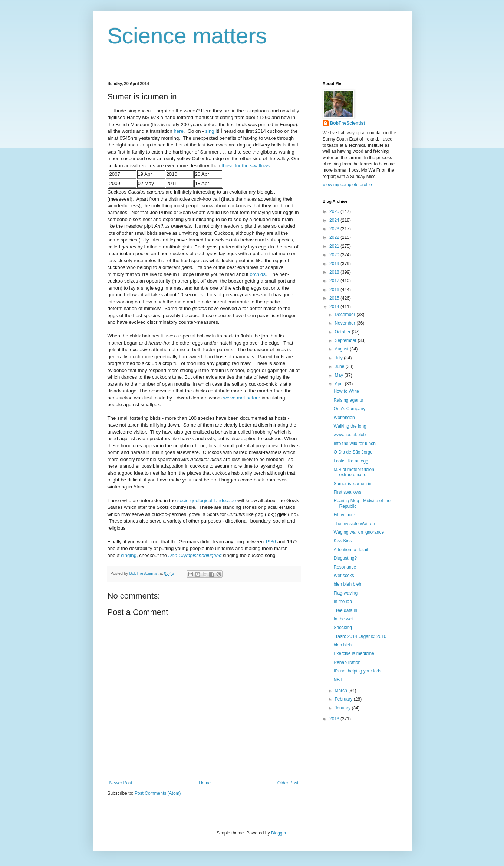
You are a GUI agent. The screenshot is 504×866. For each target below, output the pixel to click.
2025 (335, 211)
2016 (335, 290)
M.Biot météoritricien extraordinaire (354, 472)
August (342, 349)
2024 (335, 220)
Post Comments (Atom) (158, 793)
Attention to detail (351, 550)
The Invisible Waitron (354, 524)
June (340, 366)
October (343, 332)
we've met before (242, 398)
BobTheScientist (348, 123)
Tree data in (345, 610)
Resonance (345, 567)
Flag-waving (345, 593)
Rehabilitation (347, 662)
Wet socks (344, 576)
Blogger (279, 833)
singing (129, 555)
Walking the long (350, 426)
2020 (335, 255)
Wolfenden (344, 418)
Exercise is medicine (354, 653)
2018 (335, 272)
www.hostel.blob (350, 435)
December (345, 315)
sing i (211, 131)
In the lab (342, 602)
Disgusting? (345, 558)
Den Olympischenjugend (195, 555)
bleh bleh (342, 645)
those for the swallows (246, 166)
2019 (335, 264)
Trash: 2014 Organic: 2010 (360, 636)
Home (205, 783)
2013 (335, 719)
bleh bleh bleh (347, 584)
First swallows (347, 492)
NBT (338, 680)
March (341, 691)
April (340, 384)
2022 (335, 237)
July (339, 358)
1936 (271, 542)
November (345, 323)
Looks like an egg (351, 461)
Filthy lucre (344, 515)
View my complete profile (347, 185)
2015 (335, 298)
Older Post (288, 783)
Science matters (187, 36)
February (344, 699)
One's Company (349, 409)
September (346, 340)
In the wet (343, 619)
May (339, 375)
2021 (335, 246)
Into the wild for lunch (354, 444)
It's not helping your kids (357, 671)
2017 (335, 281)
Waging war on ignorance (359, 532)
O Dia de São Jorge (353, 452)
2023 (335, 229)
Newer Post (121, 783)
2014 (335, 307)
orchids (258, 274)
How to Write (346, 391)
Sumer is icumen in (352, 484)
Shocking (342, 628)
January (343, 708)
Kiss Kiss (342, 541)
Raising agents (348, 400)
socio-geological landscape (207, 500)
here (178, 131)
